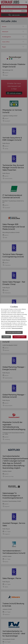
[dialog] (14, 322)
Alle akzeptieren (19, 337)
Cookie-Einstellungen (14, 332)
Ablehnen (6, 337)
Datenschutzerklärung (17, 328)
